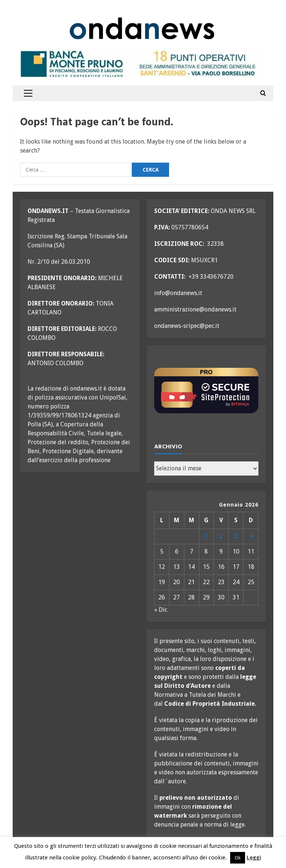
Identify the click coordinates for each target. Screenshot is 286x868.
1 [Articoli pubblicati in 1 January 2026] (206, 536)
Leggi (254, 858)
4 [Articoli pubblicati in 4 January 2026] (251, 536)
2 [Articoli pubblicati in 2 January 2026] (221, 536)
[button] (28, 93)
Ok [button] (238, 858)
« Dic (161, 610)
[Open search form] (263, 93)
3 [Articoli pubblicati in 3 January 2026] (236, 536)
